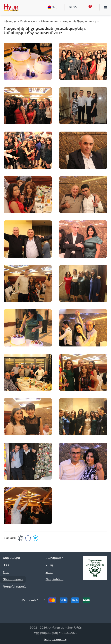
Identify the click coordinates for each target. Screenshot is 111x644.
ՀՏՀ (6, 565)
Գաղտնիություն (15, 586)
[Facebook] (50, 614)
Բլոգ (49, 572)
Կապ (49, 565)
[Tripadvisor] (38, 614)
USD (73, 7)
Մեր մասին (11, 558)
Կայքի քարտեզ (56, 639)
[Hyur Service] (11, 7)
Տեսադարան (13, 579)
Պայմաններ (54, 579)
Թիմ (6, 572)
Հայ (52, 7)
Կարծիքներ (54, 558)
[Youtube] (73, 614)
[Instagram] (61, 614)
